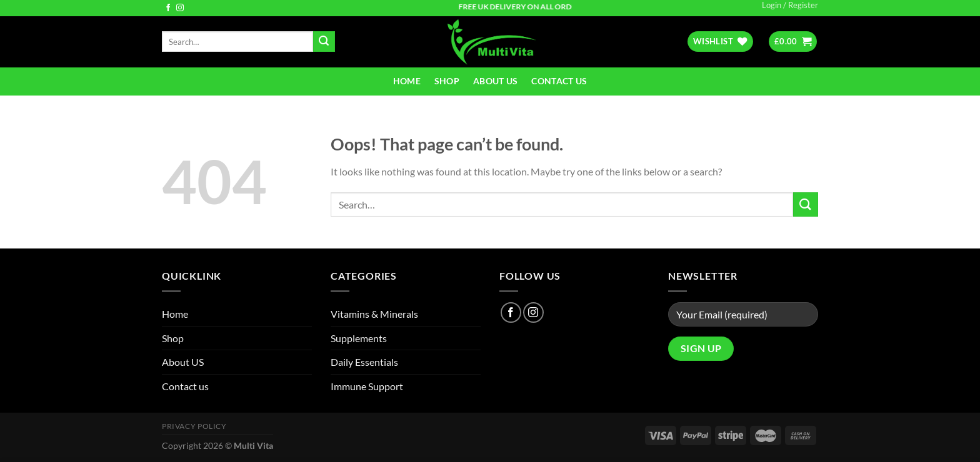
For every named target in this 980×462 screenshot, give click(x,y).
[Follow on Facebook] (168, 8)
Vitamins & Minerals (374, 314)
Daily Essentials (364, 362)
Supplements (359, 338)
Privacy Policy (194, 426)
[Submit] (324, 42)
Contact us (559, 81)
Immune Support (367, 386)
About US (495, 81)
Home (407, 81)
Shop (447, 81)
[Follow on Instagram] (180, 8)
